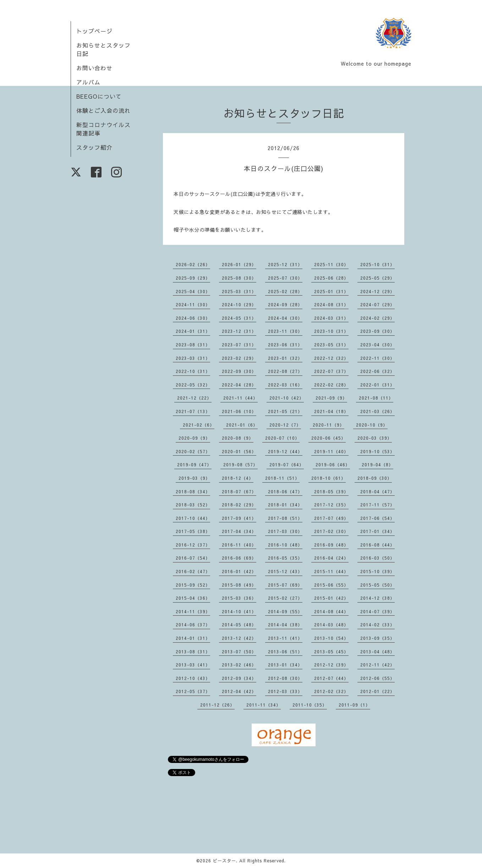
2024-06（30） (193, 318)
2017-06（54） (377, 518)
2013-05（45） (331, 652)
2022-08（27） (285, 371)
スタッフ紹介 (94, 147)
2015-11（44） (331, 571)
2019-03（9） (194, 478)
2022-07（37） (331, 371)
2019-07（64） (287, 465)
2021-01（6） (242, 425)
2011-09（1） (354, 705)
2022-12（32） (331, 358)
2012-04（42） (239, 691)
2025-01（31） (331, 291)
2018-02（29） (239, 505)
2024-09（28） (285, 304)
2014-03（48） (331, 625)
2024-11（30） (193, 304)
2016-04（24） (331, 558)
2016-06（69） (239, 558)
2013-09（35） (377, 638)
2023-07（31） (239, 345)
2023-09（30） (377, 331)
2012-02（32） (331, 691)
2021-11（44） (240, 398)
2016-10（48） (285, 545)
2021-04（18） (331, 411)
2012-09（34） (239, 678)
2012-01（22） (377, 691)
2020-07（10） (282, 438)
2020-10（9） (372, 425)
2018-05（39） (331, 491)
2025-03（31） (239, 291)
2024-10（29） (239, 304)
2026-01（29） (239, 264)
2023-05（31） (331, 345)
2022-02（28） (331, 385)
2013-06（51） (285, 652)
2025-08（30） (239, 278)
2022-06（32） (377, 371)
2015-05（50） (377, 585)
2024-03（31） (331, 318)
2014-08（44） (331, 611)
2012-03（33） (285, 691)
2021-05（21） (285, 411)
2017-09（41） (239, 518)
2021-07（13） (193, 411)
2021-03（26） (377, 411)
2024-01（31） (193, 331)
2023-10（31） (331, 331)
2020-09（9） (194, 438)
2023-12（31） (239, 331)
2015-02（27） (285, 598)
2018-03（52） (193, 505)
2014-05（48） (239, 625)
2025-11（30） (331, 264)
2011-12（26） (217, 705)
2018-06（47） (285, 491)
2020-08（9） (238, 438)
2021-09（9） (331, 398)
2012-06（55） (377, 678)
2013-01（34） (285, 665)
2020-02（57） (193, 451)
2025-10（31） (377, 264)
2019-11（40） (331, 451)
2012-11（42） (377, 665)
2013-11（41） (285, 638)
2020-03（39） (375, 438)
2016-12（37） (193, 545)
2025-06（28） (331, 278)
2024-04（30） (285, 318)
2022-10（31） (193, 371)
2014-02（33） (377, 625)
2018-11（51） (282, 478)
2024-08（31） (331, 304)
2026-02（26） (193, 264)
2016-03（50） (377, 558)
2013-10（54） (331, 638)
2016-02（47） (193, 571)
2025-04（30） (193, 291)
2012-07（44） (331, 678)
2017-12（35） (331, 505)
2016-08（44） (377, 545)
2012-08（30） (285, 678)
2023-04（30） (377, 345)
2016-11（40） (239, 545)
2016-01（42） (239, 571)
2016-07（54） (193, 558)
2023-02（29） (239, 358)
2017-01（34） (377, 531)
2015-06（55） (331, 585)
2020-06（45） (328, 438)
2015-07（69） (285, 585)
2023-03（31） (193, 358)
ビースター (224, 861)
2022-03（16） (285, 385)
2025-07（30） (285, 278)
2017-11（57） (377, 505)
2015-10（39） (377, 571)
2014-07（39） (377, 611)
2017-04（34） (239, 531)
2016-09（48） (331, 545)
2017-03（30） (285, 531)
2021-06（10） (239, 411)
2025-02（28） (285, 291)
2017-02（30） (331, 531)
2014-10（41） (239, 611)
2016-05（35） (285, 558)
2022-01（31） (377, 385)
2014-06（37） (193, 625)
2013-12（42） (239, 638)
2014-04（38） (285, 625)
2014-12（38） (377, 598)
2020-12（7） (285, 425)
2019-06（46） (333, 465)
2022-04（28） (239, 385)
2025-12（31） (285, 264)
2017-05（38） (193, 531)
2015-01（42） (331, 598)
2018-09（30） (375, 478)
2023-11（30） (285, 331)
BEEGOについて (99, 96)
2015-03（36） (239, 598)
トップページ (94, 31)
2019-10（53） (377, 451)
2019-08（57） (240, 465)
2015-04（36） (193, 598)
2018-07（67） (239, 491)
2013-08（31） (193, 652)
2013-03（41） (193, 665)
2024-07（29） (377, 304)
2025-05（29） (377, 278)
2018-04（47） (377, 491)
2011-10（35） (310, 705)
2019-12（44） (285, 451)
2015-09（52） (193, 585)
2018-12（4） (238, 478)
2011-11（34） (264, 705)
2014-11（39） (193, 611)
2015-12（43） (285, 571)
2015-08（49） (239, 585)
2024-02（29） (377, 318)
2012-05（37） (193, 691)
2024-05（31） (239, 318)
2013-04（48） (377, 652)
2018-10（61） (328, 478)
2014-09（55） (285, 611)
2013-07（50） (239, 652)
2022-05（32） (193, 385)
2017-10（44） (193, 518)
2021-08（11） (376, 398)
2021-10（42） (287, 398)
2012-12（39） (331, 665)
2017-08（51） (285, 518)
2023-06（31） (285, 345)
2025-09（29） (193, 278)
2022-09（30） (239, 371)
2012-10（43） (193, 678)
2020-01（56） (239, 451)
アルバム (88, 82)
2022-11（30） (377, 358)
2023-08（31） (193, 345)
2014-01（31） (193, 638)
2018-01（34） (285, 505)
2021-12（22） (194, 398)
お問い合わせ (94, 68)
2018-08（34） (193, 491)
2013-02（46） (239, 665)
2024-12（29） (377, 291)
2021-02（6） (199, 425)
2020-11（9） (328, 425)
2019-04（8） (377, 465)
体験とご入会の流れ (103, 110)
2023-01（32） (285, 358)
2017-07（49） (331, 518)
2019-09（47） (194, 465)
